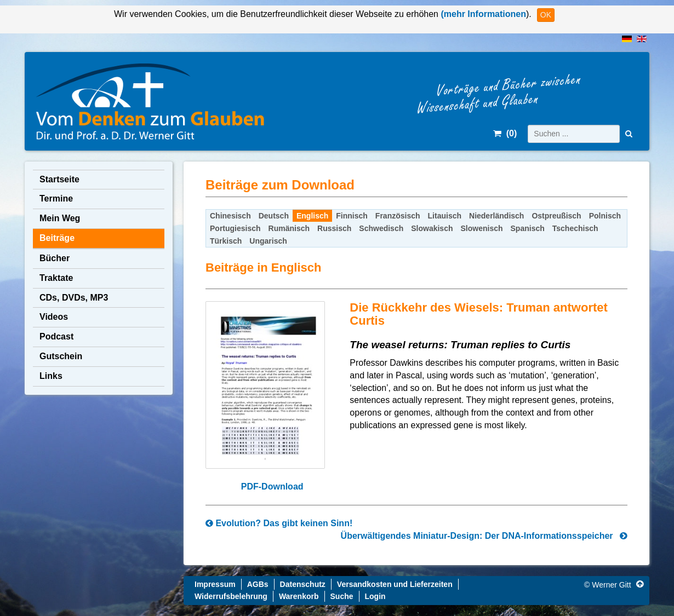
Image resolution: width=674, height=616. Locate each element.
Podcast (56, 336)
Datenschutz (303, 584)
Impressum (215, 584)
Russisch (334, 228)
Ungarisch (268, 241)
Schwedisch (381, 228)
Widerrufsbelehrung (231, 596)
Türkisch (226, 241)
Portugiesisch (235, 228)
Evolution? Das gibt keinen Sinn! (279, 523)
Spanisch (528, 228)
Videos (54, 317)
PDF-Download (272, 487)
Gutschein (61, 356)
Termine (56, 198)
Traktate (56, 278)
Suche (342, 596)
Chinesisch (230, 216)
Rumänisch (289, 228)
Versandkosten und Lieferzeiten (395, 584)
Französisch (398, 216)
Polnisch (605, 216)
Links (51, 376)
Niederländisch (496, 216)
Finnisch (352, 216)
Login (375, 596)
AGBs (258, 584)
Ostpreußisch (556, 216)
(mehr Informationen (482, 14)
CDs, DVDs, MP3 (74, 298)
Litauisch (445, 216)
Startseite (59, 179)
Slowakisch (432, 228)
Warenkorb (299, 596)
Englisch (312, 216)
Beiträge (57, 238)
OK (546, 15)
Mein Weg (60, 218)
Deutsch (274, 216)
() (505, 133)
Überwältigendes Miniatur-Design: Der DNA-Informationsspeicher (484, 536)
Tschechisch (575, 228)
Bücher (55, 258)
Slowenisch (482, 228)
